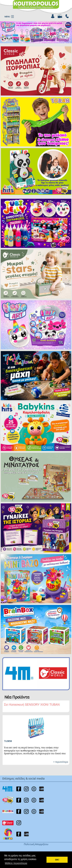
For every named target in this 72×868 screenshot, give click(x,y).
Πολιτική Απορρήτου (36, 844)
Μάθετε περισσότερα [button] (16, 863)
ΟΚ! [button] (57, 860)
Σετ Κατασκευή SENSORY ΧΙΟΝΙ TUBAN (32, 705)
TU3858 (8, 741)
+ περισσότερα (61, 762)
